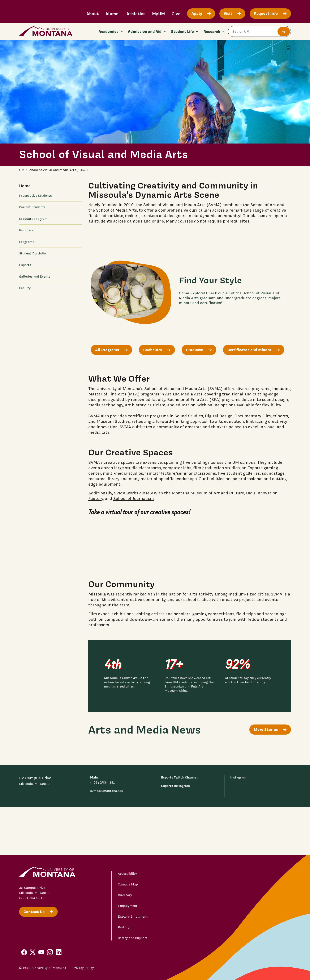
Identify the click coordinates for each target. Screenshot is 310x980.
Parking (124, 927)
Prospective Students (36, 196)
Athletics (136, 14)
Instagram (238, 777)
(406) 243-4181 (102, 782)
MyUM (158, 14)
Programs (27, 242)
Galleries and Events (35, 277)
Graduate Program (33, 219)
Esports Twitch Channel (179, 777)
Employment (128, 906)
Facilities (26, 230)
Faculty (25, 288)
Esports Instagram (175, 786)
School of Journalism (134, 498)
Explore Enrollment (133, 917)
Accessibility (127, 874)
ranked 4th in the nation (157, 594)
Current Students (32, 207)
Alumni (113, 14)
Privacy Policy (83, 968)
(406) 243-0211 (31, 898)
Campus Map (128, 884)
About (93, 14)
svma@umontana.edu (107, 791)
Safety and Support (133, 938)
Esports (25, 265)
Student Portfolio (33, 253)
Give (176, 14)
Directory (125, 895)
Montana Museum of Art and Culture (208, 493)
